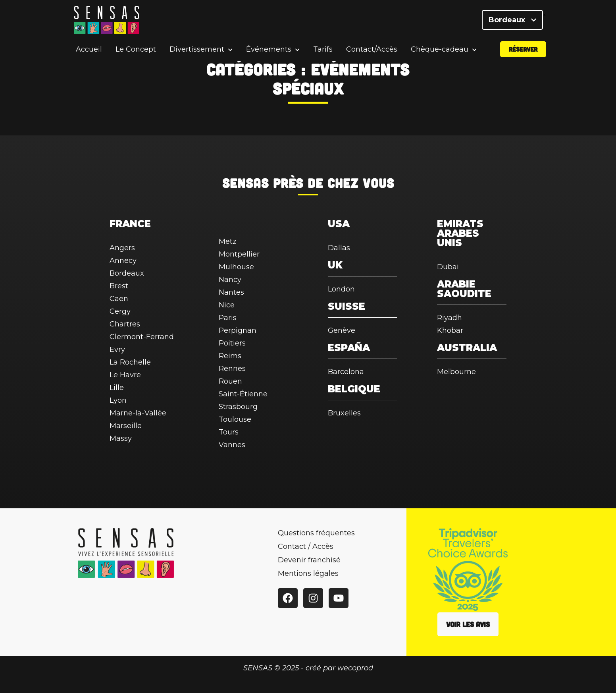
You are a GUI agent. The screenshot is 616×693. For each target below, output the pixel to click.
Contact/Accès (372, 49)
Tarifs (323, 49)
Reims (230, 356)
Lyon (118, 400)
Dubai (448, 267)
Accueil (89, 49)
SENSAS (245, 183)
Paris (228, 318)
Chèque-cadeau (440, 49)
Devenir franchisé (309, 560)
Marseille (126, 426)
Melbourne (456, 372)
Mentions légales (308, 573)
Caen (119, 299)
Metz (228, 241)
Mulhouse (236, 267)
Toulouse (235, 419)
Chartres (125, 324)
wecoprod (355, 668)
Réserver (523, 49)
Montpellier (239, 254)
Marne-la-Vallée (138, 413)
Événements (269, 49)
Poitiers (232, 343)
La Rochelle (130, 362)
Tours (229, 432)
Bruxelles (344, 413)
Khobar (450, 330)
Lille (117, 388)
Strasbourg (238, 407)
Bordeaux (512, 20)
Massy (121, 438)
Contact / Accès (306, 546)
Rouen (230, 381)
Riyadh (449, 318)
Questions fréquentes (316, 533)
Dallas (339, 248)
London (341, 289)
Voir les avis (468, 624)
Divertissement (197, 49)
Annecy (123, 261)
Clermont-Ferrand (142, 337)
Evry (117, 349)
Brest (119, 286)
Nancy (230, 280)
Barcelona (346, 372)
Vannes (232, 445)
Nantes (231, 292)
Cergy (120, 311)
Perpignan (238, 330)
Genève (342, 330)
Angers (122, 248)
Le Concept (136, 49)
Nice (227, 305)
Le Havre (125, 375)
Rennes (232, 369)
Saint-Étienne (243, 394)
